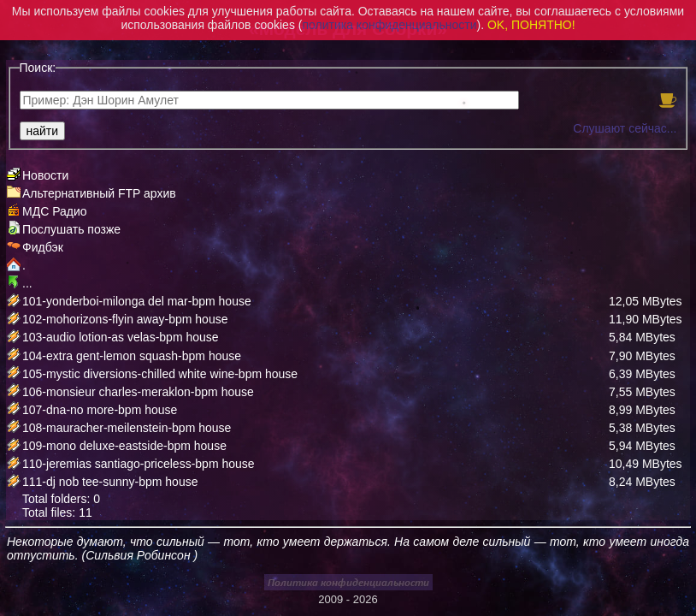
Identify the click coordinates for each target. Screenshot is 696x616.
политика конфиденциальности (389, 25)
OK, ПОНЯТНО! (531, 25)
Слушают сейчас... (625, 128)
